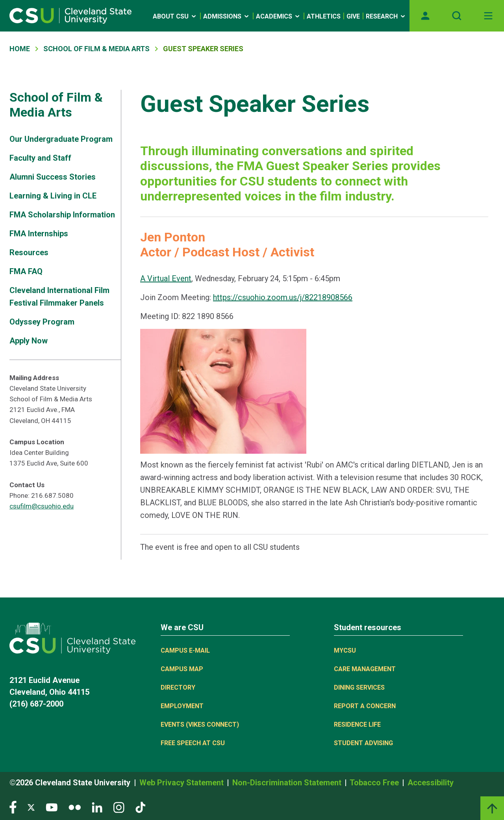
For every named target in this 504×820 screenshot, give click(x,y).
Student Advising (363, 743)
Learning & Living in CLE (53, 196)
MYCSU (345, 650)
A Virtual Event (166, 278)
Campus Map (182, 669)
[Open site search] (457, 16)
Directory (178, 687)
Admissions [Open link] (227, 16)
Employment (182, 706)
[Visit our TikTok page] (140, 807)
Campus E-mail (185, 650)
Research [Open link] (386, 16)
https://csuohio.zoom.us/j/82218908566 (283, 297)
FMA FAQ (26, 271)
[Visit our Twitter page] (31, 807)
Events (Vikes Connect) (200, 724)
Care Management (365, 669)
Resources (29, 252)
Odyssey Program (42, 322)
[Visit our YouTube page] (52, 807)
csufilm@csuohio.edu (42, 506)
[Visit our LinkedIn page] (97, 807)
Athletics (324, 16)
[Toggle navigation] (488, 16)
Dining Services (359, 687)
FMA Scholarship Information (62, 215)
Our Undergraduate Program (61, 139)
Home (20, 49)
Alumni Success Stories (53, 177)
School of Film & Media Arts (96, 49)
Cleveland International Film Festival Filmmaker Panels (59, 297)
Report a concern (365, 706)
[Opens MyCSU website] (425, 16)
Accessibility (431, 783)
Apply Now (29, 341)
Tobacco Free (375, 783)
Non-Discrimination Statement (288, 783)
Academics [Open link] (278, 16)
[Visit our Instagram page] (119, 807)
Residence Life (357, 724)
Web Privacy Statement (183, 783)
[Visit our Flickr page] (75, 807)
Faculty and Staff (40, 158)
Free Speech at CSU (193, 743)
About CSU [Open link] (175, 16)
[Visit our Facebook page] (13, 807)
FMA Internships (39, 234)
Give (353, 16)
